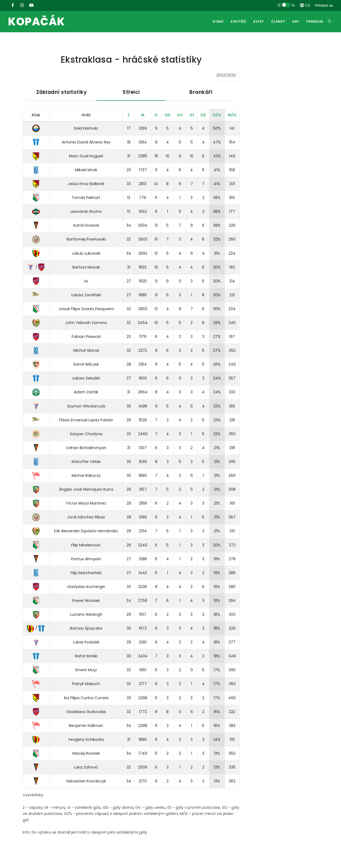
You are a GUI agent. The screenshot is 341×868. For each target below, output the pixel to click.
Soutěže (237, 22)
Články (277, 22)
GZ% (217, 115)
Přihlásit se (324, 5)
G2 (203, 115)
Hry (295, 22)
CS (305, 5)
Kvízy (257, 22)
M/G (232, 115)
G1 (192, 115)
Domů (216, 22)
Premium (315, 22)
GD (168, 115)
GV (180, 115)
